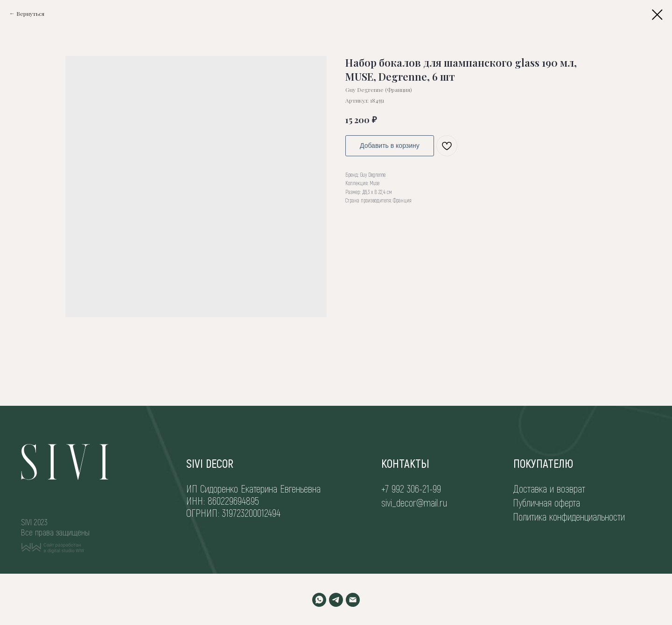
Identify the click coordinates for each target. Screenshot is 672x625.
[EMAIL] (353, 600)
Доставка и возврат (549, 488)
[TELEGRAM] (336, 600)
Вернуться (30, 14)
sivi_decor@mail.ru (414, 502)
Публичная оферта (546, 502)
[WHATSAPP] (319, 600)
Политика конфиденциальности (569, 516)
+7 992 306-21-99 (411, 488)
